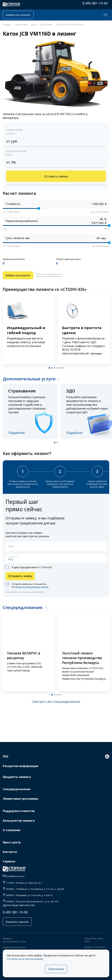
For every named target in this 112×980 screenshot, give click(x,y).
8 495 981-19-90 (95, 3)
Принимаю (56, 969)
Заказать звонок (18, 922)
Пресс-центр (12, 842)
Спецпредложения (23, 609)
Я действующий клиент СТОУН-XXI (29, 569)
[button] (49, 369)
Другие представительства (19, 905)
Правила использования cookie (14, 940)
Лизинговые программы (21, 799)
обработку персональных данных (32, 589)
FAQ (6, 756)
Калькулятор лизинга (19, 821)
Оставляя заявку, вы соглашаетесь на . (28, 588)
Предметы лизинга (17, 777)
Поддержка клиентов (19, 811)
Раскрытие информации (21, 766)
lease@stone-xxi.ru (15, 876)
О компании (12, 830)
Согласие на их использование (25, 958)
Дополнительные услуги (29, 380)
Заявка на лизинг (19, 15)
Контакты (10, 852)
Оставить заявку (56, 176)
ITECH (87, 942)
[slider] (39, 209)
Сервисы (9, 861)
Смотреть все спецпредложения (56, 704)
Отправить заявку (21, 578)
